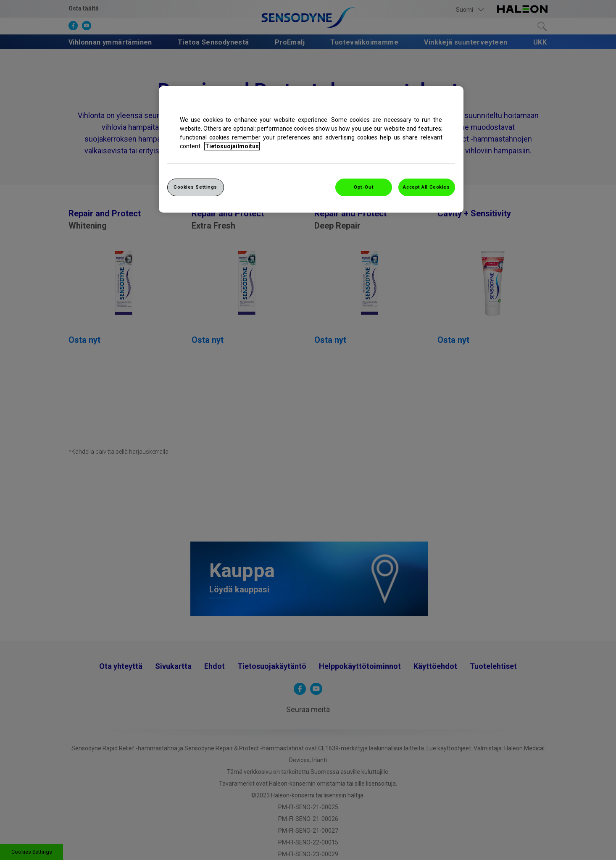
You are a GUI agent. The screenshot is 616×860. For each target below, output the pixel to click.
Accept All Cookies (426, 187)
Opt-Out (364, 187)
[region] (311, 149)
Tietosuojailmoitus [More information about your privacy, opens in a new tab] (232, 146)
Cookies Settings (195, 187)
